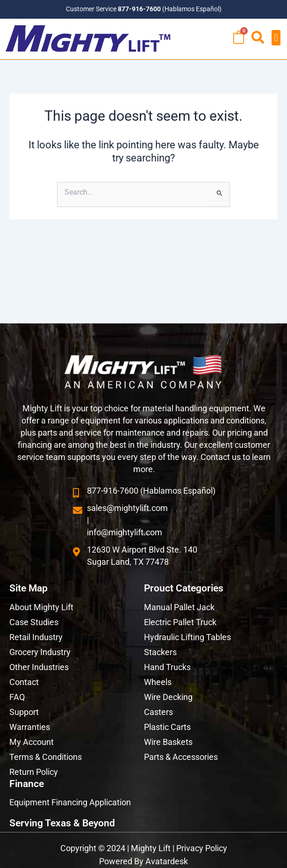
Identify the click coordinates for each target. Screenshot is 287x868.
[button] (276, 38)
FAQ (17, 697)
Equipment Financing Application (70, 802)
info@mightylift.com (125, 532)
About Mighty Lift (41, 607)
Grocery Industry (40, 652)
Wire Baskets (168, 742)
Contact (24, 682)
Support (24, 712)
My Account (32, 742)
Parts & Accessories (181, 757)
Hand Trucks (167, 667)
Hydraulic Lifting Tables (187, 637)
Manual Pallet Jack (179, 607)
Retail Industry (36, 637)
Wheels (158, 682)
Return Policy (34, 772)
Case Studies (34, 622)
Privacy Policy (202, 848)
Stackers (160, 652)
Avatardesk (167, 861)
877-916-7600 (139, 9)
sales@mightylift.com (127, 508)
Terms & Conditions (46, 757)
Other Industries (39, 667)
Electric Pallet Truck (180, 622)
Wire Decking (168, 697)
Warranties (30, 727)
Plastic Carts (167, 727)
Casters (158, 712)
